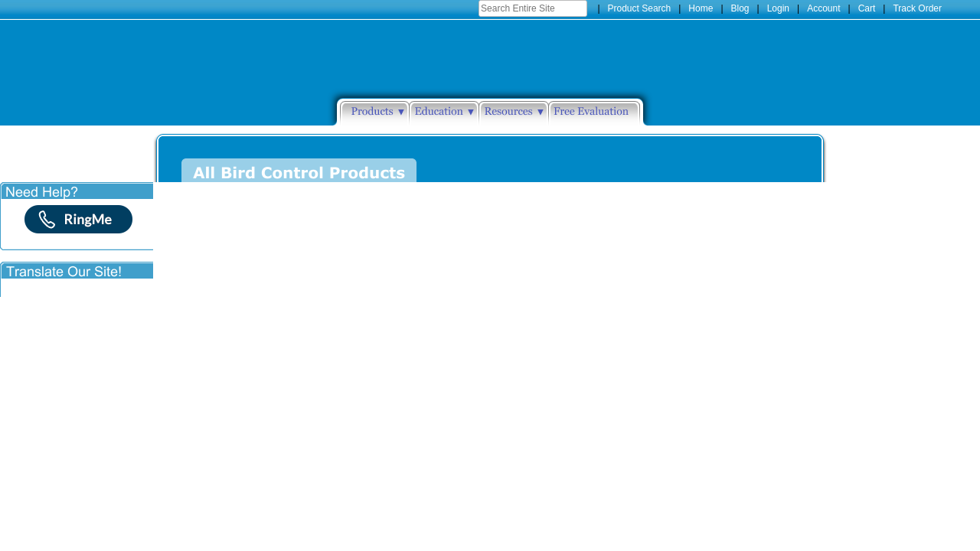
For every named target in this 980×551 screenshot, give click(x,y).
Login (778, 8)
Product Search (640, 8)
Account (823, 8)
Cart (867, 8)
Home (701, 8)
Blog (740, 8)
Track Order (917, 8)
